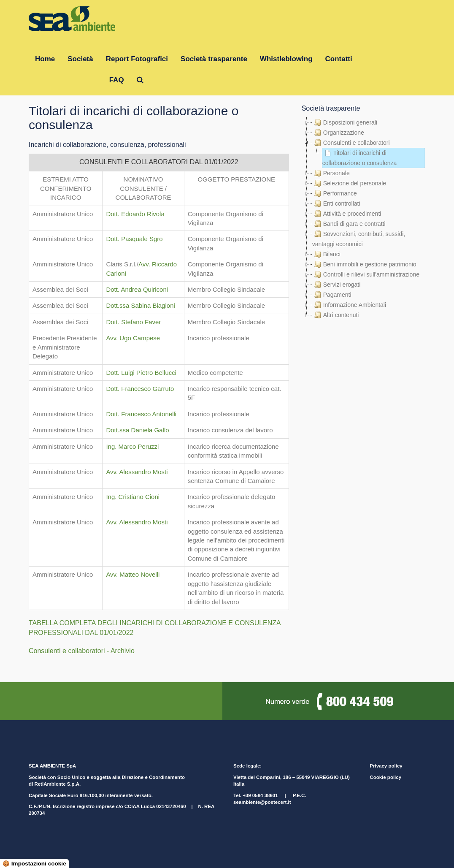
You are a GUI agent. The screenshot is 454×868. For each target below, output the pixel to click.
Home (45, 59)
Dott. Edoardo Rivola (135, 214)
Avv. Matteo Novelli (133, 574)
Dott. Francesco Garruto (140, 389)
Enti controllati (336, 203)
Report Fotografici (137, 59)
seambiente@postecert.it (262, 802)
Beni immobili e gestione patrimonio (364, 264)
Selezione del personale (349, 183)
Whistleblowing (286, 59)
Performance (335, 193)
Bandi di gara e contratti (349, 224)
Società (80, 59)
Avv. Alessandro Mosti (137, 472)
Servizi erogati (336, 285)
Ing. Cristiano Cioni (133, 497)
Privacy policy (386, 766)
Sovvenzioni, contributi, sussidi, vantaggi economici (359, 238)
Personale (331, 173)
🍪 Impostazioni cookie (34, 864)
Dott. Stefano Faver (133, 322)
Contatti (339, 59)
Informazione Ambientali (349, 305)
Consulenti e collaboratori (351, 143)
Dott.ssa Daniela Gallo (137, 430)
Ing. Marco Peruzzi (132, 446)
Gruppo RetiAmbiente (66, 80)
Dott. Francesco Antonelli (141, 414)
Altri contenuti (336, 315)
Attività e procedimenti (347, 214)
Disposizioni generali (345, 122)
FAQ (117, 80)
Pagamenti (332, 295)
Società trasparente (214, 59)
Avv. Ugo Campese (133, 338)
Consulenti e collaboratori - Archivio (82, 651)
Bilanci (326, 254)
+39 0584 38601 (260, 795)
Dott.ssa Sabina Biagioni (140, 305)
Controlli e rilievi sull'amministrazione (366, 274)
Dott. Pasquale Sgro (134, 239)
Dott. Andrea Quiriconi (137, 289)
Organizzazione (338, 133)
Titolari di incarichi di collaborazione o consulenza (360, 157)
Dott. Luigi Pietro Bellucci (141, 373)
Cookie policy (385, 777)
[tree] (363, 219)
